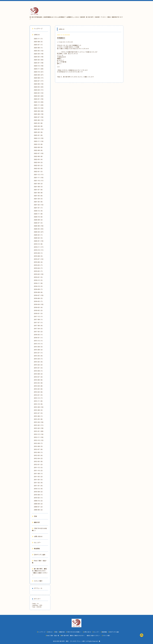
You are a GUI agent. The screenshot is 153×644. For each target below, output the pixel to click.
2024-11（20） (39, 69)
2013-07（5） (39, 413)
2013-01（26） (39, 431)
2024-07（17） (39, 81)
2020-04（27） (39, 232)
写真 (35, 516)
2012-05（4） (39, 455)
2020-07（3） (39, 223)
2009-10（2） (39, 501)
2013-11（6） (39, 401)
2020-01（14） (39, 241)
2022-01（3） (39, 171)
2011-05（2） (39, 477)
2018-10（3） (39, 286)
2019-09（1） (39, 253)
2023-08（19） (39, 114)
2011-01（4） (39, 486)
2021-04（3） (39, 199)
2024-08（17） (39, 78)
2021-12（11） (39, 174)
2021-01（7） (39, 208)
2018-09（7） (39, 289)
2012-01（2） (39, 464)
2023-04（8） (39, 126)
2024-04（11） (39, 90)
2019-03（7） (39, 271)
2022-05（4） (39, 159)
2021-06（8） (39, 193)
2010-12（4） (39, 489)
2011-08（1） (39, 474)
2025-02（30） (39, 60)
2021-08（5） (39, 187)
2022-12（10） (39, 138)
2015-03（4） (39, 362)
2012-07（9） (39, 449)
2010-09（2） (39, 492)
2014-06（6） (39, 380)
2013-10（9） (39, 404)
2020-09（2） (39, 220)
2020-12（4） (39, 211)
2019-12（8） (39, 244)
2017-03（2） (39, 332)
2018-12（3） (39, 280)
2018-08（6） (39, 292)
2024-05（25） (39, 87)
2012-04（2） (39, 458)
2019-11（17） (39, 247)
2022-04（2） (39, 162)
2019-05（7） (39, 265)
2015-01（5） (39, 368)
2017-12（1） (39, 316)
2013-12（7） (39, 398)
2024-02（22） (39, 96)
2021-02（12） (39, 205)
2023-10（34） (39, 108)
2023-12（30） (39, 102)
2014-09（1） (39, 371)
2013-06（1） (39, 416)
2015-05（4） (39, 356)
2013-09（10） (39, 407)
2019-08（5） (39, 256)
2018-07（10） (39, 295)
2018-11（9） (39, 283)
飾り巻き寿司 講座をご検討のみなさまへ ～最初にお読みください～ (40, 572)
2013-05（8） (39, 419)
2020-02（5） (39, 238)
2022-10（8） (39, 144)
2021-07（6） (39, 190)
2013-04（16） (39, 422)
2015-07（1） (39, 353)
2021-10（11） (39, 181)
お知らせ (36, 35)
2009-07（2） (39, 507)
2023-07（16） (39, 117)
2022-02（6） (39, 168)
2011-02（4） (39, 483)
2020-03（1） (39, 235)
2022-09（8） (39, 147)
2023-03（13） (39, 129)
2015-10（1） (39, 344)
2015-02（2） (39, 365)
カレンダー (37, 542)
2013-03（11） (39, 425)
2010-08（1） (39, 495)
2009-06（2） (39, 510)
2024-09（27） (39, 75)
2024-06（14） (39, 84)
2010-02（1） (39, 498)
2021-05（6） (39, 196)
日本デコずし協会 (39, 555)
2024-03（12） (39, 93)
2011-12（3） (39, 467)
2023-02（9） (39, 132)
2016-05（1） (39, 335)
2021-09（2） (39, 184)
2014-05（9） (39, 383)
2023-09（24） (39, 111)
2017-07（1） (39, 322)
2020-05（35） (39, 229)
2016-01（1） (39, 338)
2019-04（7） (39, 268)
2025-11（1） (39, 39)
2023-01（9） (39, 135)
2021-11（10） (39, 178)
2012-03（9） (39, 461)
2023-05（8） (39, 123)
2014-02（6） (39, 392)
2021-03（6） (39, 202)
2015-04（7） (39, 359)
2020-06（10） (39, 226)
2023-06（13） (39, 120)
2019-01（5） (39, 277)
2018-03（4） (39, 307)
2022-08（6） (39, 150)
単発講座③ (61, 38)
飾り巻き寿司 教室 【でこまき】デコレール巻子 (71, 641)
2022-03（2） (39, 165)
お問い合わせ (37, 536)
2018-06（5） (39, 298)
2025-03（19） (39, 57)
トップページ (37, 29)
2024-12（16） (39, 66)
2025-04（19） (39, 54)
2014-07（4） (39, 377)
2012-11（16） (39, 437)
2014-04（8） (39, 386)
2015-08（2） (39, 350)
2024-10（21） (39, 72)
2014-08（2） (39, 374)
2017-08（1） (39, 319)
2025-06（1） (39, 48)
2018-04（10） (39, 304)
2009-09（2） (39, 504)
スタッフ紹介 (37, 581)
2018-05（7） (39, 301)
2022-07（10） (39, 153)
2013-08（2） (39, 410)
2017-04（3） (39, 329)
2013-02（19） (39, 428)
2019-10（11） (39, 250)
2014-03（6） (39, 389)
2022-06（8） (39, 156)
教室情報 (36, 549)
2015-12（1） (39, 341)
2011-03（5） (39, 480)
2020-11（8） (39, 214)
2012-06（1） (39, 452)
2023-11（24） (39, 105)
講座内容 (36, 522)
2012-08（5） (39, 446)
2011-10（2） (39, 470)
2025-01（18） (39, 63)
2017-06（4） (39, 326)
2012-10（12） (39, 440)
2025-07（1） (39, 45)
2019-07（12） (39, 259)
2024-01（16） (39, 99)
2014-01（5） (39, 395)
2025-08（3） (39, 42)
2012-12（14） (39, 434)
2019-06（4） (39, 262)
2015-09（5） (39, 347)
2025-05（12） (39, 51)
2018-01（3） (39, 313)
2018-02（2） (39, 310)
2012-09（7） (39, 443)
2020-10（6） (39, 217)
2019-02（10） (39, 274)
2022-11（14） (39, 141)
